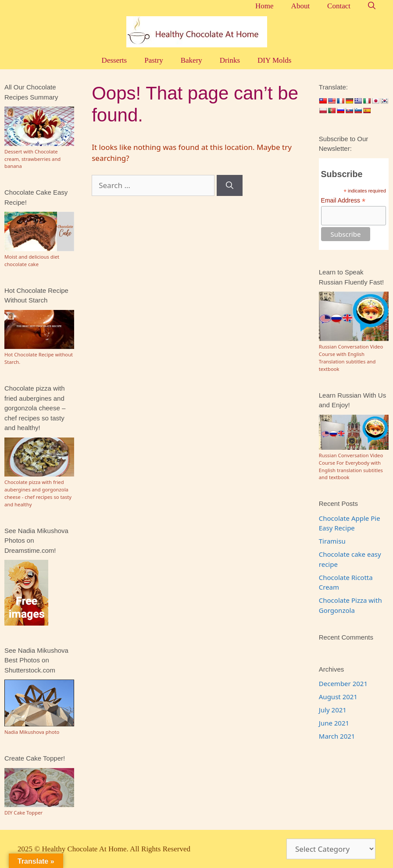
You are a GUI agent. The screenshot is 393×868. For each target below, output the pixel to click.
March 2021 (337, 736)
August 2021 (338, 697)
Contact (339, 6)
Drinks (230, 60)
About (301, 6)
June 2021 (334, 723)
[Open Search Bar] (372, 6)
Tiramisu (332, 541)
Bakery (191, 60)
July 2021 (333, 710)
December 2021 (343, 683)
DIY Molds (274, 60)
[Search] (230, 185)
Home (264, 6)
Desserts (114, 60)
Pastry (154, 60)
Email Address (343, 201)
